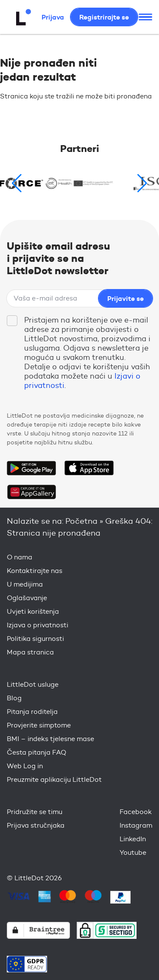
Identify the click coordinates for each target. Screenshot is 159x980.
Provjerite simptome (39, 725)
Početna (81, 521)
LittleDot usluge (33, 684)
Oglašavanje (27, 598)
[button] (142, 183)
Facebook (136, 812)
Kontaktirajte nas (35, 571)
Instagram (136, 825)
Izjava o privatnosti (38, 625)
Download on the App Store (89, 468)
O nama (20, 557)
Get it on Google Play (31, 468)
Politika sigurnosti (35, 639)
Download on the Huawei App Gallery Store (31, 492)
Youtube (133, 852)
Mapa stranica (30, 652)
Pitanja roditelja (32, 712)
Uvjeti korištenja (33, 611)
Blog (14, 698)
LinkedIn (133, 839)
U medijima (25, 584)
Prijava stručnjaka (36, 825)
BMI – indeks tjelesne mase (50, 739)
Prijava (53, 17)
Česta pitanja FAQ (36, 752)
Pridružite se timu (35, 812)
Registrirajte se (104, 17)
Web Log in (25, 766)
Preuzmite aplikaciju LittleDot (54, 779)
